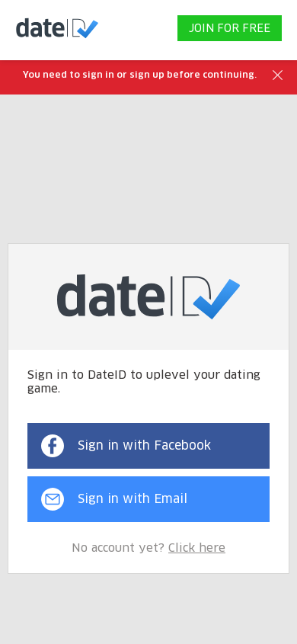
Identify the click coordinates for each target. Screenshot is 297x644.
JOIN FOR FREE (230, 29)
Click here (197, 548)
